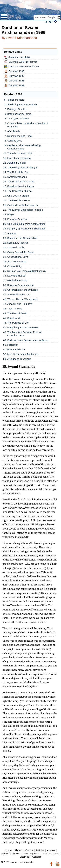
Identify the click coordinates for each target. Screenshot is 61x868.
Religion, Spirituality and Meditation (26, 229)
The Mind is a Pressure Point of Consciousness (24, 334)
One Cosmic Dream (18, 196)
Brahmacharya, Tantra (19, 114)
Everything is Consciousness (23, 327)
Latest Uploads (31, 853)
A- (47, 22)
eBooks (29, 850)
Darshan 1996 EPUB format (22, 67)
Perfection (13, 345)
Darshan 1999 (15, 85)
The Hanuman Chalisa (19, 191)
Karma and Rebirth (18, 243)
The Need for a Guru (19, 200)
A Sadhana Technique (19, 359)
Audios (51, 850)
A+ (51, 22)
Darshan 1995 (15, 71)
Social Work (14, 318)
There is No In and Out (20, 153)
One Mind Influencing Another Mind (26, 224)
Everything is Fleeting (19, 158)
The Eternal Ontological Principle (25, 210)
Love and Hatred (16, 276)
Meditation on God (17, 280)
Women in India (16, 247)
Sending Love (15, 141)
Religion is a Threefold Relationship (27, 271)
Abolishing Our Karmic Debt (22, 104)
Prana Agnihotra (16, 349)
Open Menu (4, 17)
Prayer (11, 214)
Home (8, 850)
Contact (37, 857)
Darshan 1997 (15, 76)
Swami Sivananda (17, 177)
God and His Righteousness (23, 205)
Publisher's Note (15, 100)
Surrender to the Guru (19, 294)
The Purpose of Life (18, 323)
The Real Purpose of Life (21, 182)
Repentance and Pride (19, 136)
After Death (14, 131)
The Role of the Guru (19, 172)
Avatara (11, 233)
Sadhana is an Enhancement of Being (28, 340)
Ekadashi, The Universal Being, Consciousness (24, 147)
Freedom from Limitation (21, 186)
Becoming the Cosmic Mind (22, 238)
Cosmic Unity (14, 266)
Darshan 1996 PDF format (21, 62)
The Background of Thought (22, 167)
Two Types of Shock (18, 119)
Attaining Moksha (17, 163)
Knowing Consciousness (21, 285)
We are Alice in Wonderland (22, 299)
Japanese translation (18, 57)
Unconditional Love (18, 257)
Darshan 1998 (15, 81)
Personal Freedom (17, 219)
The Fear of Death (17, 313)
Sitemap (25, 857)
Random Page (51, 853)
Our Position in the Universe (23, 290)
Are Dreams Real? (17, 262)
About (18, 850)
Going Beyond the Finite (20, 252)
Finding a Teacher (17, 109)
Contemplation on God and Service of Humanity (28, 125)
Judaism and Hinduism (20, 304)
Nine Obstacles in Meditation (23, 354)
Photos (16, 853)
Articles (40, 850)
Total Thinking (15, 309)
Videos (5, 853)
